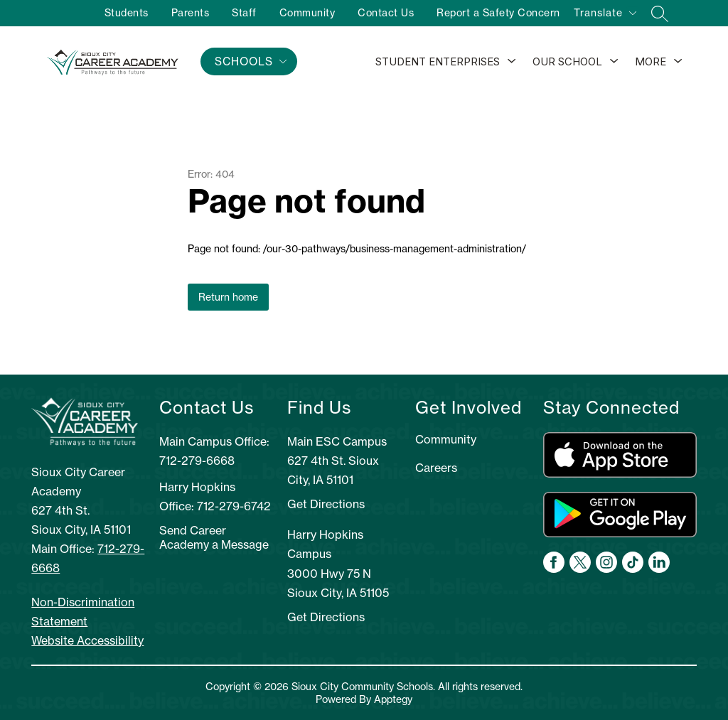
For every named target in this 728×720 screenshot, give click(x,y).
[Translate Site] (605, 15)
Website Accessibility (87, 640)
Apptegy (393, 699)
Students (127, 13)
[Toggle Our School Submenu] (614, 62)
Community (307, 13)
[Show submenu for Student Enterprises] (438, 62)
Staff (244, 13)
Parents (191, 13)
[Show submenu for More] (651, 62)
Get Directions (326, 504)
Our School (567, 61)
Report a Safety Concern (498, 13)
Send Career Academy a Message (214, 537)
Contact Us (386, 13)
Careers (436, 468)
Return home (228, 297)
